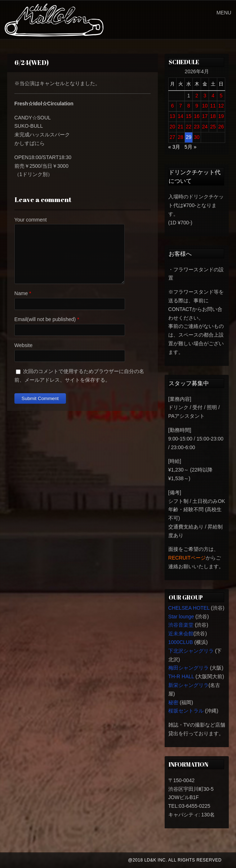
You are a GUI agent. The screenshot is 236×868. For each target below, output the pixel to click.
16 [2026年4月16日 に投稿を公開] (197, 116)
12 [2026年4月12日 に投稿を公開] (221, 106)
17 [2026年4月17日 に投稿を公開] (205, 116)
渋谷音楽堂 (181, 625)
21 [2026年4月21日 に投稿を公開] (181, 127)
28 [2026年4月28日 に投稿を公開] (181, 137)
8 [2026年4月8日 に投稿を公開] (189, 106)
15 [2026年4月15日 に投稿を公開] (189, 116)
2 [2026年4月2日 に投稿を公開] (197, 96)
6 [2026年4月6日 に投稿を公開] (173, 106)
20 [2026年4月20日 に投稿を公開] (173, 127)
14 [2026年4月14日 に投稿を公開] (181, 116)
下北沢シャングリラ (191, 651)
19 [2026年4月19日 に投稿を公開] (221, 116)
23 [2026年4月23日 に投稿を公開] (197, 127)
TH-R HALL (181, 676)
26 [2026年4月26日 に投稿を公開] (221, 127)
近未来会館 (181, 634)
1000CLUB (181, 642)
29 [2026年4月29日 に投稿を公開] (189, 137)
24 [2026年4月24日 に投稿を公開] (205, 127)
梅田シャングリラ (188, 668)
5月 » (190, 147)
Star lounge (181, 617)
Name (21, 293)
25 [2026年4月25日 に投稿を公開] (213, 127)
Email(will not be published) (45, 319)
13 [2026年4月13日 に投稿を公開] (173, 116)
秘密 (173, 702)
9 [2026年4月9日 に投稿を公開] (197, 106)
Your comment (31, 220)
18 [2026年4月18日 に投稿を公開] (213, 116)
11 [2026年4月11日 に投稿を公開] (213, 106)
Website (23, 345)
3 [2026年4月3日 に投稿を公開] (205, 96)
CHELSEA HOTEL (189, 608)
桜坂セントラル (186, 711)
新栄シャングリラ (188, 685)
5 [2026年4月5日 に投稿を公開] (221, 96)
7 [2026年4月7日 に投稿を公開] (181, 106)
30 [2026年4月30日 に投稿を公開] (197, 137)
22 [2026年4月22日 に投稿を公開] (189, 127)
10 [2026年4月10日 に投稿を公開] (205, 106)
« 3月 (174, 147)
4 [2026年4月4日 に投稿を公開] (213, 96)
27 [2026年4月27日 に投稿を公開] (173, 137)
